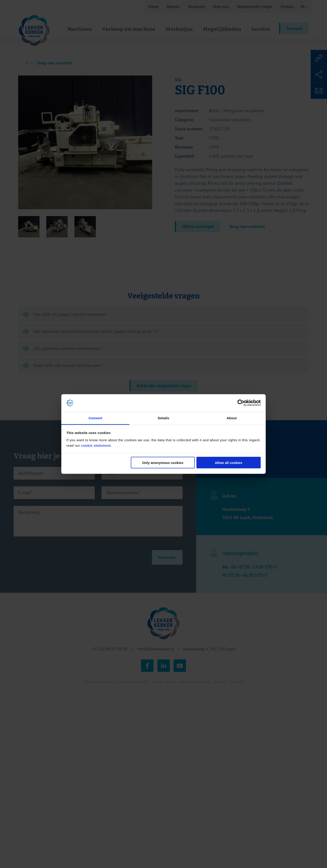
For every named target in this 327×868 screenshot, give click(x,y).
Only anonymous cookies (163, 463)
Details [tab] (163, 418)
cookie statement (96, 445)
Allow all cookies (229, 463)
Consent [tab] (95, 418)
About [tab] (232, 418)
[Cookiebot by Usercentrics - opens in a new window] (241, 403)
